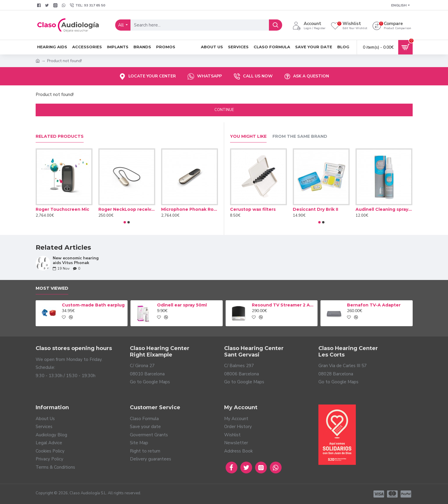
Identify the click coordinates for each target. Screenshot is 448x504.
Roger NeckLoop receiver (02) (127, 209)
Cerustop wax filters (253, 209)
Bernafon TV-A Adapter (374, 305)
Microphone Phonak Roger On (190, 209)
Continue (224, 110)
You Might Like (248, 136)
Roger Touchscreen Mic (62, 209)
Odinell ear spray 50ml (182, 305)
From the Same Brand (300, 136)
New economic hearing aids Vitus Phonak (76, 260)
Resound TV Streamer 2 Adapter (284, 305)
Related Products (60, 136)
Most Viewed (52, 288)
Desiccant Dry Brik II (315, 209)
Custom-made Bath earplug (93, 305)
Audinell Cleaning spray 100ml (384, 209)
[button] (125, 222)
